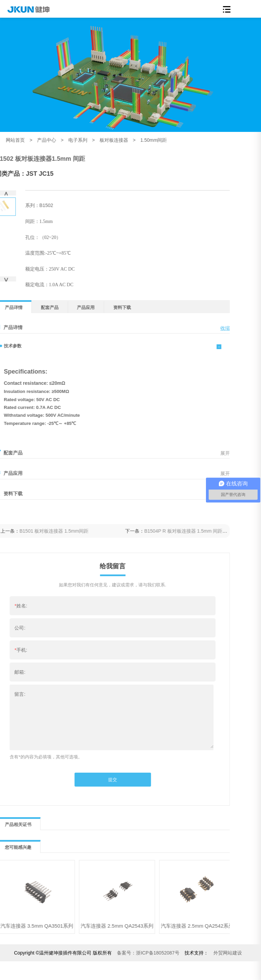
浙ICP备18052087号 (148, 953)
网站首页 (15, 140)
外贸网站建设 (228, 953)
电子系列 (78, 140)
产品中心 (47, 140)
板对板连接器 (114, 140)
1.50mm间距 (154, 140)
